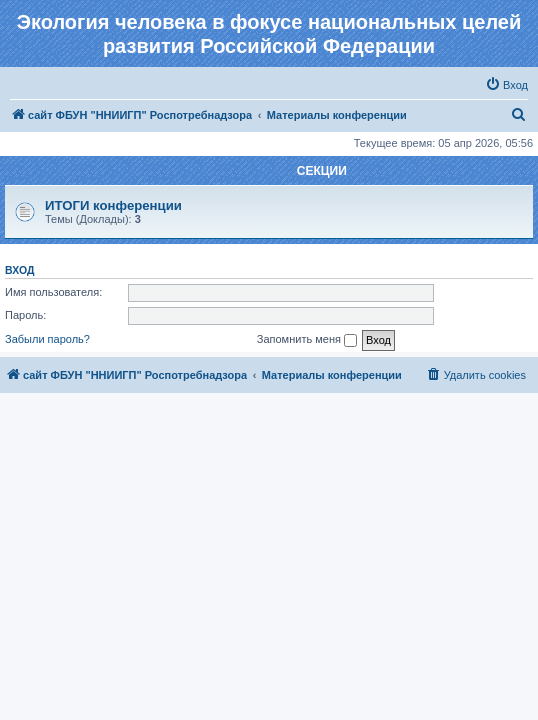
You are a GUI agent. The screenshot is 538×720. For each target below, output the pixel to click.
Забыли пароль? (47, 339)
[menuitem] (506, 85)
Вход (19, 270)
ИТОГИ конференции (113, 205)
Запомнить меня (307, 340)
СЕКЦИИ (322, 171)
